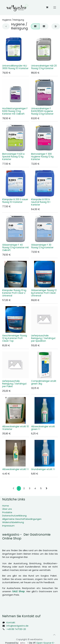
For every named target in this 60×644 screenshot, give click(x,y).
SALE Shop (19, 591)
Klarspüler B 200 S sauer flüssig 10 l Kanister (15, 201)
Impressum (8, 526)
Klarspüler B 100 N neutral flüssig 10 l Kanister (41, 202)
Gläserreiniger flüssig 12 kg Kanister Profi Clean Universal (44, 293)
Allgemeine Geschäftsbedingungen (22, 519)
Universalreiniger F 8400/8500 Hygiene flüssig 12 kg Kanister (42, 111)
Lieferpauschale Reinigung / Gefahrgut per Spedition (43, 338)
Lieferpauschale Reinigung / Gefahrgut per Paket (14, 384)
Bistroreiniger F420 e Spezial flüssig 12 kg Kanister (13, 157)
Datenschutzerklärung (14, 516)
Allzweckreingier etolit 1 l (15, 469)
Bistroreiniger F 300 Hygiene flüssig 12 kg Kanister (42, 157)
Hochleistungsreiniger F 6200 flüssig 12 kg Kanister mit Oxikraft (15, 111)
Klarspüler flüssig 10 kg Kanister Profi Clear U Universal (14, 293)
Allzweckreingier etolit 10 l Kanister (15, 428)
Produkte (7, 512)
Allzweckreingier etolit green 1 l (43, 428)
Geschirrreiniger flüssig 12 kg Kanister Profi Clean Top (15, 338)
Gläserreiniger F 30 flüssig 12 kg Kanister (42, 246)
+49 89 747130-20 (16, 629)
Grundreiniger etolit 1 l (43, 469)
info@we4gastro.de (17, 626)
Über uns (7, 509)
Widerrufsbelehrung (13, 522)
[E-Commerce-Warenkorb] (47, 7)
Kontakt (11, 622)
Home (6, 506)
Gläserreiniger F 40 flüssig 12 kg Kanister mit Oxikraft (16, 247)
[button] (54, 635)
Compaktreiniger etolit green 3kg (44, 382)
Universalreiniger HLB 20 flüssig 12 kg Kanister (44, 67)
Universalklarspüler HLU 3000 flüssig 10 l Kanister (15, 67)
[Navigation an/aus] (55, 7)
